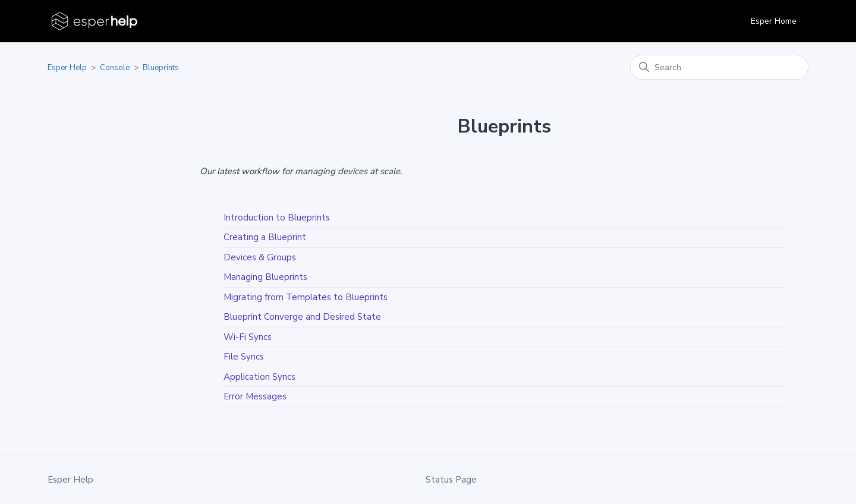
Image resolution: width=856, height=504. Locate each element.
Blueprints (161, 68)
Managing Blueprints (265, 277)
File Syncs (244, 357)
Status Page (451, 480)
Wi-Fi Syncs (248, 337)
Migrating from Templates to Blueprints (306, 297)
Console (115, 68)
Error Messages (255, 396)
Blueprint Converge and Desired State (302, 317)
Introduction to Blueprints (277, 218)
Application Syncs (259, 377)
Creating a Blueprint (265, 237)
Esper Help (67, 68)
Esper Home (774, 21)
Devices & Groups (260, 257)
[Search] (719, 67)
